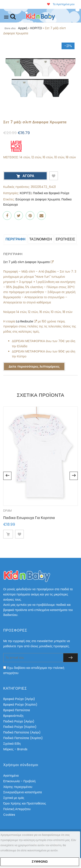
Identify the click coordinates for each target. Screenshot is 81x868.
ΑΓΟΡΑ (28, 176)
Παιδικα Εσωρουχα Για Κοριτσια (29, 518)
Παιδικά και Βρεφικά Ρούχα (51, 193)
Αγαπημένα (11, 776)
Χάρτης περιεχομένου (18, 787)
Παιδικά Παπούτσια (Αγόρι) (22, 732)
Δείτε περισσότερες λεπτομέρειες (34, 366)
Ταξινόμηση (41, 239)
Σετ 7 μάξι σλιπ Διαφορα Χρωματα (27, 262)
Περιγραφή (15, 239)
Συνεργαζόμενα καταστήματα (23, 792)
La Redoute (25, 321)
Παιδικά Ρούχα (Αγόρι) (19, 721)
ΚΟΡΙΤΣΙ (36, 28)
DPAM (7, 511)
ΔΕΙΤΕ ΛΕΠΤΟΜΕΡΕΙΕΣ (8, 534)
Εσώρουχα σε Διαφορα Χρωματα (38, 199)
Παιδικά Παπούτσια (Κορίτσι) (23, 738)
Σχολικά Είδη (12, 744)
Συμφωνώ (40, 862)
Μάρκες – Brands (15, 749)
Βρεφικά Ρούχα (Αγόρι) (19, 699)
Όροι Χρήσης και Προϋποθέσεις (25, 803)
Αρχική (23, 28)
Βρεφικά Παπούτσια (17, 710)
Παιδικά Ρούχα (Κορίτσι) (20, 727)
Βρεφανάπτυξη (13, 716)
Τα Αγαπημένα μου (61, 4)
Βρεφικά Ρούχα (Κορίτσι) (20, 705)
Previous (7, 476)
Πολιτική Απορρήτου (17, 809)
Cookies (9, 815)
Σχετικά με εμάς (14, 798)
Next (74, 476)
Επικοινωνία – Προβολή (19, 781)
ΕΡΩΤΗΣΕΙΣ (65, 239)
